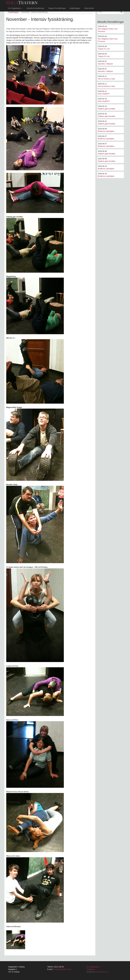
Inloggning (91, 969)
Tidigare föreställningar (57, 8)
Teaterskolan (89, 8)
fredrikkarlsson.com (102, 972)
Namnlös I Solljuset (105, 64)
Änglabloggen (75, 8)
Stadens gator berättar (107, 109)
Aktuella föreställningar (35, 8)
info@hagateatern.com (62, 969)
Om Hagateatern (15, 8)
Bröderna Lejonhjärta (106, 131)
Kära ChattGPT (104, 94)
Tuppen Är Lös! (104, 49)
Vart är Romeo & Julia (106, 79)
